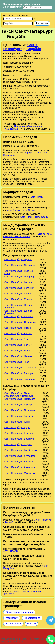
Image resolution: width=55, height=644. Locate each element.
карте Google (28, 210)
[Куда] (18, 23)
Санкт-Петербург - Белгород (19, 373)
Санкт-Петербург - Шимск (18, 294)
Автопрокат (12, 618)
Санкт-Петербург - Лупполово (20, 456)
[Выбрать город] (37, 7)
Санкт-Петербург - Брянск (18, 345)
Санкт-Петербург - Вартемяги (20, 439)
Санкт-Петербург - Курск (17, 351)
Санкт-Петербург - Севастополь (21, 368)
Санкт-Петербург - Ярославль (20, 322)
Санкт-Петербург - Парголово (20, 399)
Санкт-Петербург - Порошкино (20, 410)
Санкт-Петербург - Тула (17, 339)
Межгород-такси (12, 4)
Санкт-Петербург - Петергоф (19, 277)
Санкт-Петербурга (21, 47)
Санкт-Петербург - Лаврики (19, 462)
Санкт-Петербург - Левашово (20, 467)
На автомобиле (32, 618)
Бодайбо (34, 49)
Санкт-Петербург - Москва (18, 299)
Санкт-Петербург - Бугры (17, 427)
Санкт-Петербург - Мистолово (20, 473)
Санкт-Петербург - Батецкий (19, 288)
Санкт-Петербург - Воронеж (19, 316)
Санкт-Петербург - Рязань (18, 328)
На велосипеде (13, 624)
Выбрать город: (32, 4)
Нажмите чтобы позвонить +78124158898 (28, 235)
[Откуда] (18, 19)
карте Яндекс (36, 197)
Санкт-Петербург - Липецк (18, 334)
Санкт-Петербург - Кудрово (19, 433)
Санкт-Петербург (12, 7)
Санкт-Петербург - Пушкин (18, 260)
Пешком (32, 624)
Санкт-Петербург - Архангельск (21, 379)
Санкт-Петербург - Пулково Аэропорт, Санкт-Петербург (19, 395)
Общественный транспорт (19, 612)
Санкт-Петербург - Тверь (17, 362)
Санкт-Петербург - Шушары (19, 405)
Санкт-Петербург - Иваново (19, 356)
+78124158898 (11, 551)
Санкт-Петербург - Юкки (17, 422)
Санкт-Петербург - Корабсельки (21, 450)
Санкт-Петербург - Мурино (18, 445)
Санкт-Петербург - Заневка (19, 416)
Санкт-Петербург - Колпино (19, 282)
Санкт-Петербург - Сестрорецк (20, 265)
